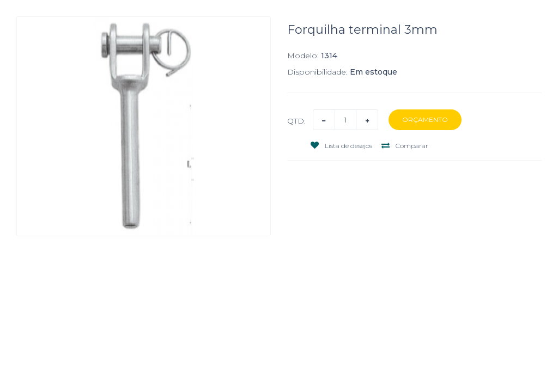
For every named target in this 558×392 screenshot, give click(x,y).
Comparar (405, 146)
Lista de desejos (341, 146)
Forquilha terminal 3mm (362, 30)
